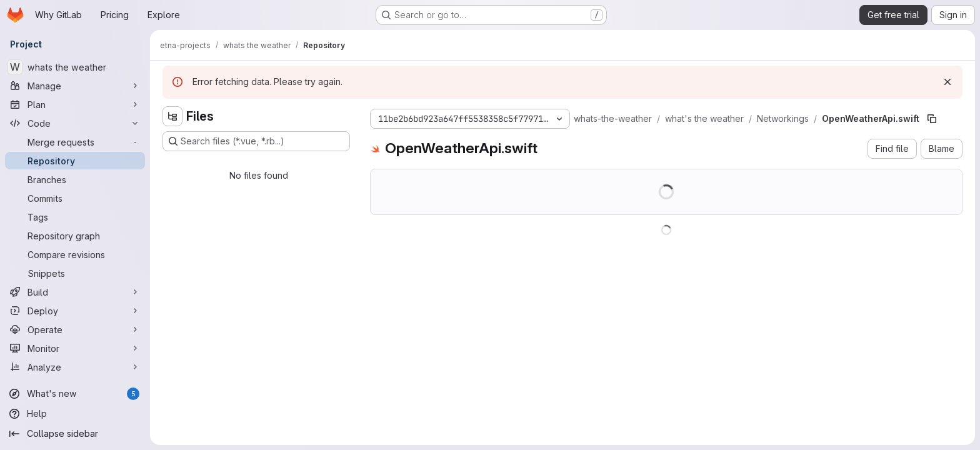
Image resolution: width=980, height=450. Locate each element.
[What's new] (75, 394)
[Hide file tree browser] (172, 116)
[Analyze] (75, 367)
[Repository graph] (75, 236)
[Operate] (75, 329)
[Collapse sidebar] (75, 434)
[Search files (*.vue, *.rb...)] (256, 141)
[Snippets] (75, 273)
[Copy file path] (932, 119)
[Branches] (75, 179)
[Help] (75, 414)
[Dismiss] (947, 82)
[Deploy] (75, 311)
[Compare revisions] (75, 254)
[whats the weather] (75, 67)
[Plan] (75, 104)
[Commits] (75, 198)
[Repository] (75, 161)
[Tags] (75, 217)
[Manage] (75, 86)
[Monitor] (75, 348)
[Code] (75, 123)
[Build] (75, 292)
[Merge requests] (75, 142)
